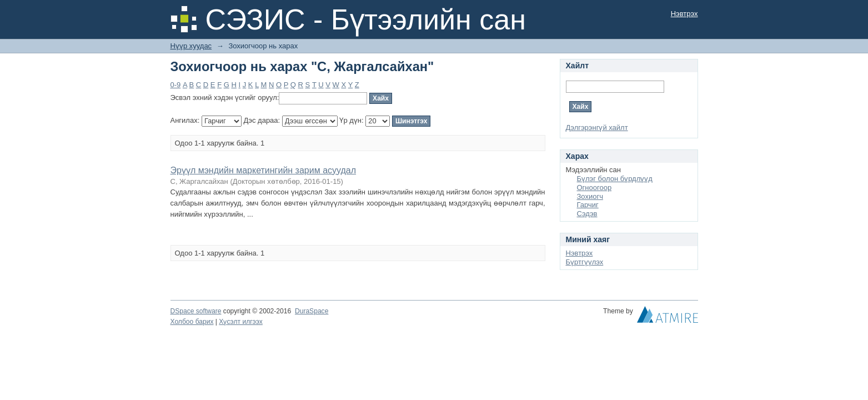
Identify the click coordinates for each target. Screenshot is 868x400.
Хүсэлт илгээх (241, 322)
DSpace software (196, 311)
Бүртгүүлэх (585, 262)
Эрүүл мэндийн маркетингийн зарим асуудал (264, 170)
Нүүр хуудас (191, 46)
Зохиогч (590, 196)
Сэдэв (587, 214)
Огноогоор (594, 187)
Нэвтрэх (684, 14)
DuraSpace (312, 311)
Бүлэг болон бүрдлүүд (615, 179)
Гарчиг (588, 205)
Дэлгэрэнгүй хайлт (597, 127)
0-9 (176, 85)
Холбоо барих (192, 322)
